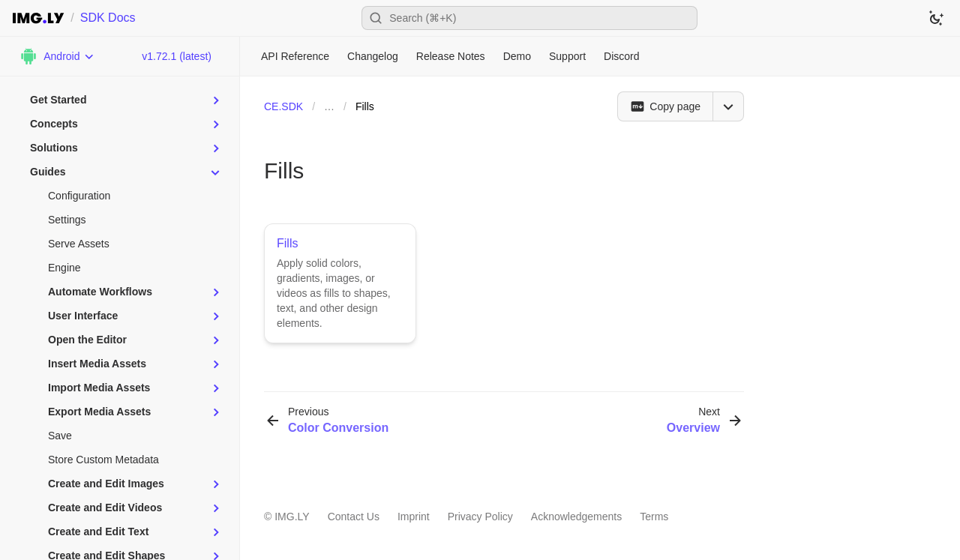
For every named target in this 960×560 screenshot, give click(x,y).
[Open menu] (728, 106)
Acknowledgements (576, 517)
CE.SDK (283, 106)
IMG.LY (292, 517)
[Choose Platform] (57, 56)
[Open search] (529, 18)
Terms (654, 517)
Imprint (414, 517)
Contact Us (354, 517)
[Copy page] (665, 106)
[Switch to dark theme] (936, 18)
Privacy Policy (480, 517)
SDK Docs (108, 18)
